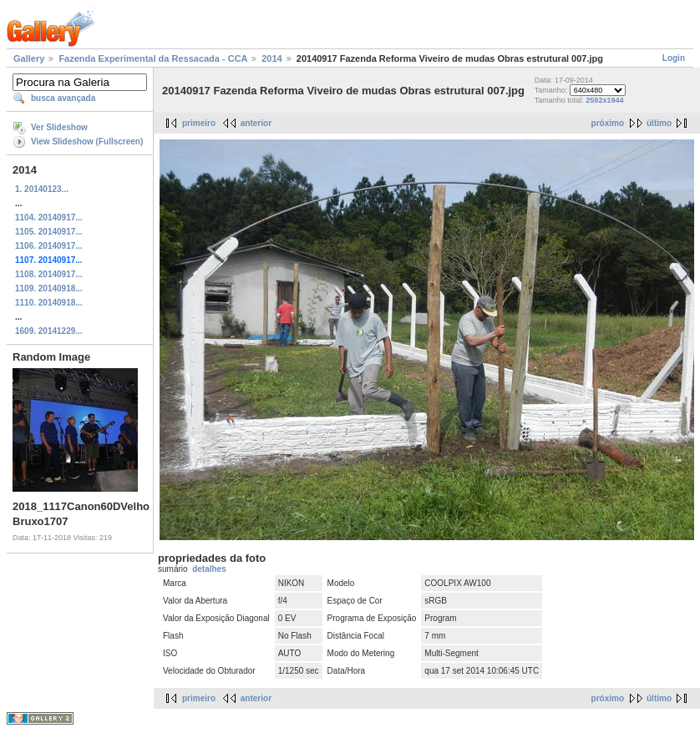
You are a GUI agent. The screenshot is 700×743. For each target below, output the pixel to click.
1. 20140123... (42, 189)
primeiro (199, 123)
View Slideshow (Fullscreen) (87, 142)
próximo (608, 123)
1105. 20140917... (49, 232)
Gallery (29, 58)
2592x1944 (604, 100)
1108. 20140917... (49, 274)
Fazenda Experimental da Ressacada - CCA (153, 58)
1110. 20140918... (49, 303)
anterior (256, 123)
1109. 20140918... (49, 288)
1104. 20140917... (49, 217)
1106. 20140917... (49, 246)
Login (674, 58)
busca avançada (63, 98)
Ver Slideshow (59, 127)
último (659, 123)
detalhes (209, 569)
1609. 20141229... (49, 331)
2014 (271, 58)
